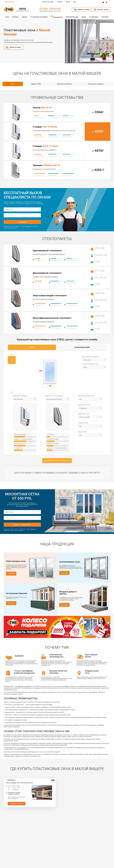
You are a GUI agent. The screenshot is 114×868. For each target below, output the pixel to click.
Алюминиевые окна (69, 562)
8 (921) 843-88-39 (13, 799)
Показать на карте (17, 804)
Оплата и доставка (48, 2)
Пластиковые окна (16, 561)
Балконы (16, 17)
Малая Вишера (10, 2)
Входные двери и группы (68, 593)
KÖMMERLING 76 (51, 165)
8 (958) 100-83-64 (50, 9)
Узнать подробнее (22, 525)
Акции (68, 2)
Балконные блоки (82, 347)
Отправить (22, 222)
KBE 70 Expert (51, 146)
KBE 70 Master (50, 127)
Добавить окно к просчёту (57, 460)
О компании (94, 17)
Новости (60, 2)
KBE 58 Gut (46, 108)
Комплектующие (72, 17)
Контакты (105, 17)
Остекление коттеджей (39, 17)
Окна (7, 17)
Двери (25, 17)
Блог (75, 2)
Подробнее (11, 574)
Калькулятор (57, 17)
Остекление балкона (16, 593)
